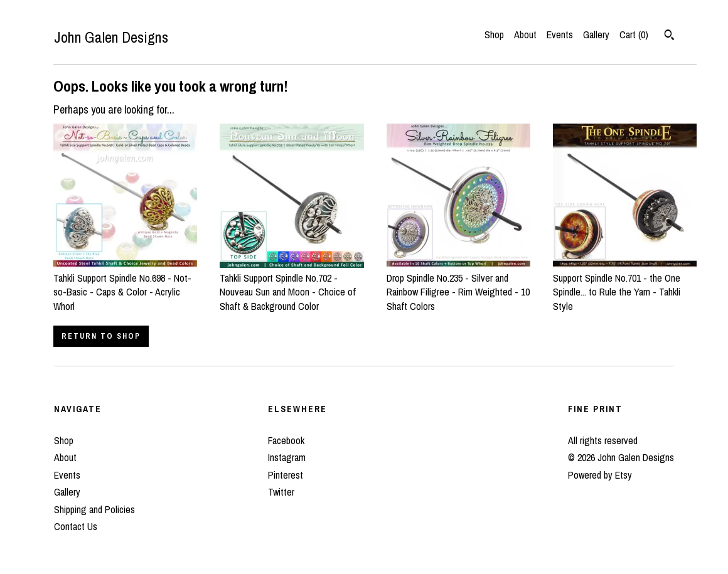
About (525, 35)
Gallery (596, 35)
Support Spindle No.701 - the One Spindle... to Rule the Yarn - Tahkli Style (625, 285)
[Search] (669, 36)
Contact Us (76, 526)
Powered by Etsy (600, 475)
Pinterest (286, 475)
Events (560, 35)
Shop (494, 35)
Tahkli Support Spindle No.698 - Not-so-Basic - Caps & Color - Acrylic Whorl (125, 285)
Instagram (287, 457)
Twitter (281, 492)
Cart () (634, 35)
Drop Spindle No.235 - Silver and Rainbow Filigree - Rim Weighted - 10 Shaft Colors (458, 285)
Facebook (286, 440)
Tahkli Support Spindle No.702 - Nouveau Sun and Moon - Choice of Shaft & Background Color (292, 285)
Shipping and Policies (94, 509)
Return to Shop (101, 336)
